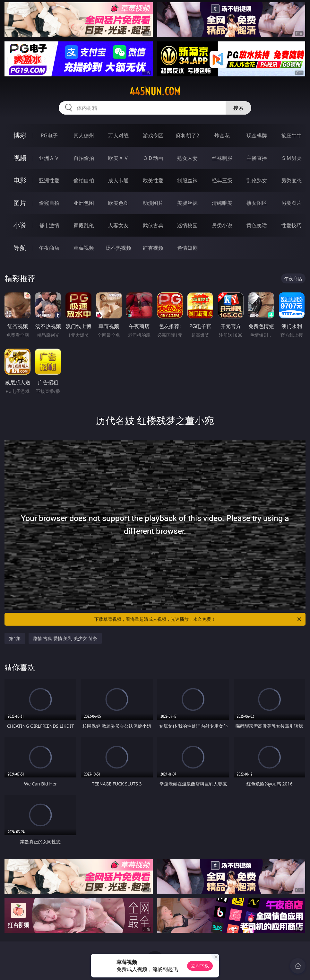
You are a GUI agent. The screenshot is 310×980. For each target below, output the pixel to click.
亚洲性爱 (49, 180)
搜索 (238, 108)
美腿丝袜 (187, 203)
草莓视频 (84, 248)
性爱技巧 (291, 225)
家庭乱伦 (84, 225)
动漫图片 (153, 203)
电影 (20, 180)
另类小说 (222, 225)
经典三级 (222, 180)
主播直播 (257, 158)
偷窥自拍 (49, 203)
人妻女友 (118, 225)
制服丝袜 (187, 180)
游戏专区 (153, 135)
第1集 (15, 638)
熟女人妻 (187, 158)
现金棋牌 (257, 135)
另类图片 (291, 203)
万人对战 (118, 135)
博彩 (20, 135)
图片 (20, 203)
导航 (20, 248)
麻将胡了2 (188, 135)
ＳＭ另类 (291, 158)
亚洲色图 (84, 203)
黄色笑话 (257, 225)
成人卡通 (118, 180)
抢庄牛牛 (291, 135)
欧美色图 (118, 203)
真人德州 (84, 135)
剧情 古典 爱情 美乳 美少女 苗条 (65, 638)
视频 (20, 158)
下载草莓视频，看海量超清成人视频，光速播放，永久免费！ (198, 619)
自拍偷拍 (84, 158)
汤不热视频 (118, 248)
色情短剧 (187, 248)
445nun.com (155, 91)
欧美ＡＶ (118, 158)
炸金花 (222, 135)
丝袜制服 (222, 158)
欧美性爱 (153, 180)
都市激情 (49, 225)
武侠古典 (153, 225)
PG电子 (49, 135)
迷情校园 (187, 225)
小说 (20, 225)
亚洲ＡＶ (49, 158)
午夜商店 (49, 248)
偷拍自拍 (84, 180)
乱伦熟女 (257, 180)
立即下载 (200, 966)
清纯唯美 (222, 203)
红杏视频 (153, 248)
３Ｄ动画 (153, 158)
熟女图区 (257, 203)
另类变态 (291, 180)
